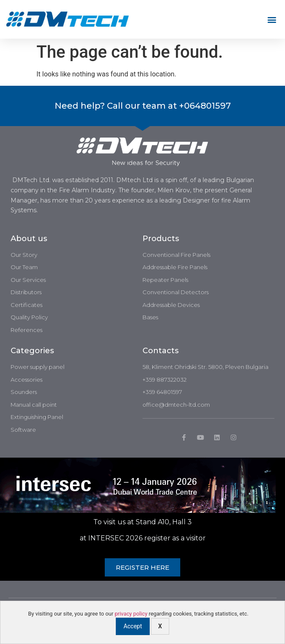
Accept (133, 626)
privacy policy (131, 614)
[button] (272, 19)
